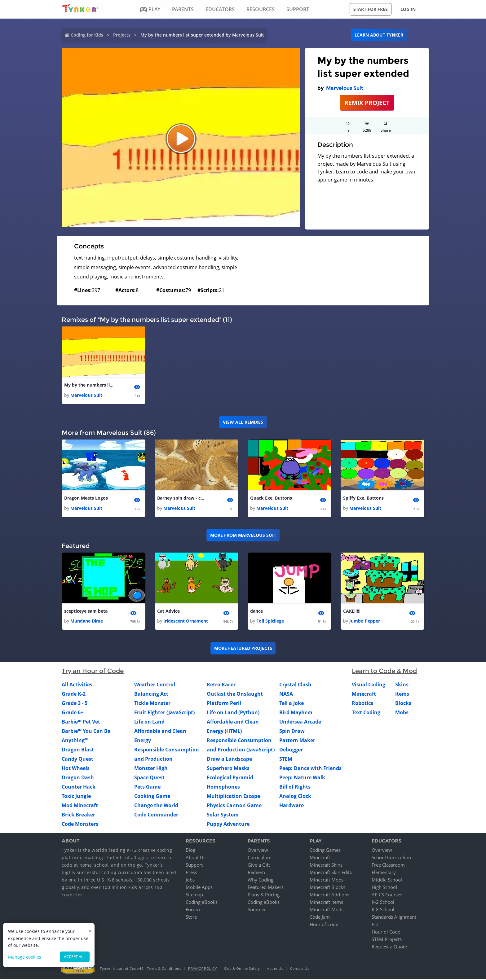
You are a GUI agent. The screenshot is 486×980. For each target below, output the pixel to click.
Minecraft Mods (327, 910)
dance (256, 612)
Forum (193, 910)
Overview (258, 851)
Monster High (151, 769)
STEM (286, 759)
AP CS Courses (387, 895)
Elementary (384, 873)
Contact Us (300, 969)
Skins (402, 685)
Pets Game (147, 787)
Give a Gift (259, 866)
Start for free (371, 9)
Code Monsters (80, 825)
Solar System (223, 815)
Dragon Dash (78, 778)
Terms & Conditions (164, 969)
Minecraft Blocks (327, 888)
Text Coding (366, 713)
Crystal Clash (295, 685)
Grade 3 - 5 (75, 704)
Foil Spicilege (270, 622)
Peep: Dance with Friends (310, 769)
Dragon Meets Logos (86, 499)
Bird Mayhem (296, 713)
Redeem (256, 873)
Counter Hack (79, 787)
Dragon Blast (78, 750)
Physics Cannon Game (234, 806)
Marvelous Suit (345, 88)
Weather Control (155, 685)
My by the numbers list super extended (89, 385)
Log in (408, 9)
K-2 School (383, 903)
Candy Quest (77, 759)
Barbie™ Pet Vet (81, 722)
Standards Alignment (394, 918)
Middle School (387, 881)
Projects (122, 35)
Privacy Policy (202, 969)
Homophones (223, 787)
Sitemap (194, 895)
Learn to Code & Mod (384, 672)
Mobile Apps (199, 888)
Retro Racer (221, 685)
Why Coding (261, 881)
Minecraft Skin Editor (332, 873)
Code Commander (156, 815)
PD (375, 925)
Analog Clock (295, 797)
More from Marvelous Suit (243, 536)
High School (384, 888)
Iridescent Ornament (186, 622)
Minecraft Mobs (327, 881)
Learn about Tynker (379, 35)
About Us (196, 858)
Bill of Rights (295, 787)
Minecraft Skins (326, 866)
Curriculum (260, 858)
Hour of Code (324, 925)
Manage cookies (25, 957)
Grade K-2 (74, 694)
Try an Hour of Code (93, 672)
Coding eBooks (202, 903)
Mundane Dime (87, 622)
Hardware (292, 806)
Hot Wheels (76, 769)
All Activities (77, 685)
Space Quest (149, 778)
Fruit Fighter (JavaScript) (164, 713)
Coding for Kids (87, 35)
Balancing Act (151, 694)
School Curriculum (391, 858)
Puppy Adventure (228, 825)
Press (191, 873)
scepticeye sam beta (86, 612)
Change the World (156, 806)
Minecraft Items (326, 903)
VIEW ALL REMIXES (243, 422)
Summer (257, 910)
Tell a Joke (292, 704)
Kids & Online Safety (242, 969)
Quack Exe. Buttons (271, 499)
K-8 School (383, 910)
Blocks (403, 704)
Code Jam (320, 918)
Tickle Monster (152, 704)
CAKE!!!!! (352, 612)
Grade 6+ (73, 713)
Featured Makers (266, 888)
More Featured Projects (243, 649)
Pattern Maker (297, 741)
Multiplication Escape (233, 797)
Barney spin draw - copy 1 (182, 499)
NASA (286, 694)
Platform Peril (224, 704)
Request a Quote (389, 947)
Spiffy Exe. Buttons (363, 499)
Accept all (75, 957)
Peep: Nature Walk (302, 778)
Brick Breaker (78, 815)
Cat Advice (168, 612)
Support (194, 866)
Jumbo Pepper (365, 622)
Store (191, 918)
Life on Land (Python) (233, 713)
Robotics (362, 704)
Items (402, 694)
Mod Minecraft (80, 806)
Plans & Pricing (264, 895)
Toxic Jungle (76, 797)
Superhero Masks (228, 769)
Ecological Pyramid (230, 778)
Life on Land (149, 722)
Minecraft (364, 694)
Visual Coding (369, 685)
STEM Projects (387, 940)
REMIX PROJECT (367, 103)
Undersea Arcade (300, 722)
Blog (190, 851)
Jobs (190, 881)
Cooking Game (152, 797)
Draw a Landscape (229, 759)
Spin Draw (292, 732)
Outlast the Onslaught (235, 694)
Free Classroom (388, 866)
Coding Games (325, 851)
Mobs (402, 713)
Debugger (291, 750)
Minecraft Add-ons (329, 895)
